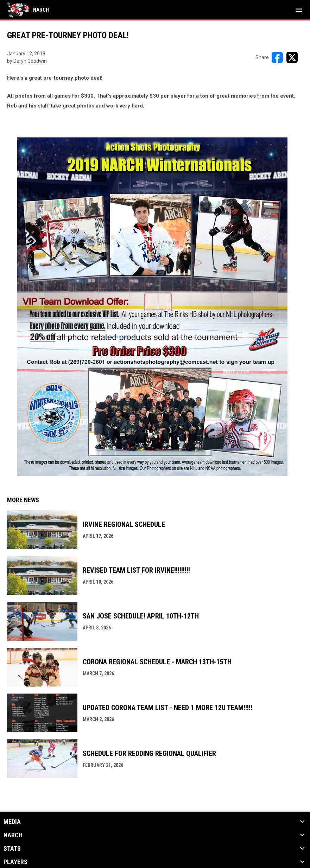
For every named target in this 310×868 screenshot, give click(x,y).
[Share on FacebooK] (277, 57)
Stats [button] (12, 849)
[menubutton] (299, 10)
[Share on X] (292, 57)
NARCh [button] (13, 835)
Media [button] (12, 822)
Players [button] (15, 862)
